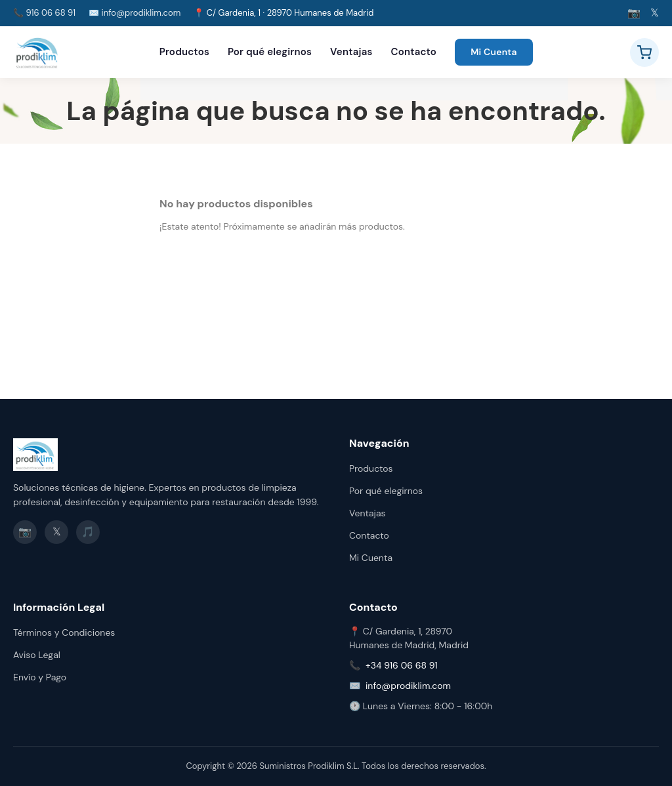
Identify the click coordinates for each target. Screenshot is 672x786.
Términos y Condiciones (64, 632)
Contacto (414, 52)
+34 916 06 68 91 (402, 665)
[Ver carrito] (644, 52)
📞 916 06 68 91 (44, 13)
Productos (184, 52)
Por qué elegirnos (270, 52)
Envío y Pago (40, 677)
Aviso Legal (37, 655)
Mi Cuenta (494, 52)
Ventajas (351, 52)
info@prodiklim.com (408, 686)
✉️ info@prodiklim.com (135, 13)
